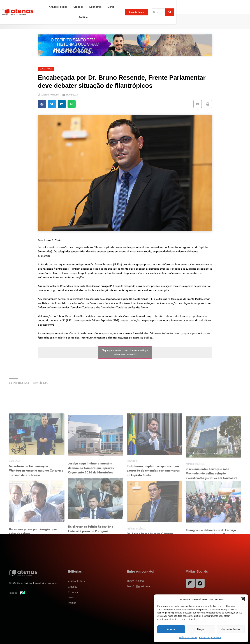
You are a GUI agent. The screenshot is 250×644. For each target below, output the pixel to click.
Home (43, 22)
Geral (139, 6)
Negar (201, 629)
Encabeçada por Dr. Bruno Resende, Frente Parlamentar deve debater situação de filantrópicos (119, 22)
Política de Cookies (188, 638)
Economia (124, 6)
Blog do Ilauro (189, 6)
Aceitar (171, 629)
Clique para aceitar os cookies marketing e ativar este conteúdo (125, 357)
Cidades (107, 6)
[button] (243, 599)
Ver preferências (231, 629)
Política (153, 6)
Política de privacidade (210, 638)
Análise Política (86, 6)
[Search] (219, 6)
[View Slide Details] (125, 45)
